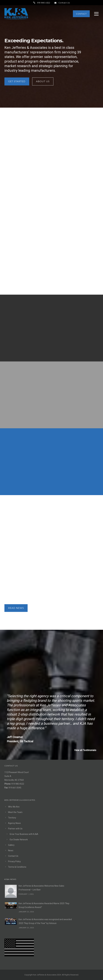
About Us (43, 81)
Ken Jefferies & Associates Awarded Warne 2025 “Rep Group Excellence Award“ (44, 905)
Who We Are (14, 807)
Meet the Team (15, 812)
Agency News (14, 823)
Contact (81, 14)
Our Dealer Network (19, 840)
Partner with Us (15, 829)
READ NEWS (16, 608)
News (11, 850)
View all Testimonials (85, 750)
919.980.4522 (42, 3)
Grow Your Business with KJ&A (24, 834)
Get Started (17, 81)
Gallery (11, 845)
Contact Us (62, 3)
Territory (12, 818)
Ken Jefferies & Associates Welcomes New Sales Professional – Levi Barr (41, 888)
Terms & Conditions (17, 867)
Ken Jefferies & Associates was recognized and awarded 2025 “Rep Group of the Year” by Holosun (45, 921)
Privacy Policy (14, 861)
